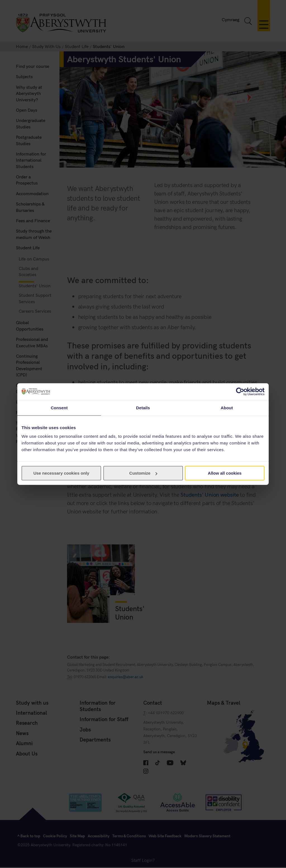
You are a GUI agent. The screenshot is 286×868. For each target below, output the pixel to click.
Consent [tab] (59, 407)
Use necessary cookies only (61, 473)
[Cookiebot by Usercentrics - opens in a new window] (240, 391)
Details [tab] (143, 407)
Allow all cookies (225, 473)
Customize (143, 473)
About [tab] (227, 407)
